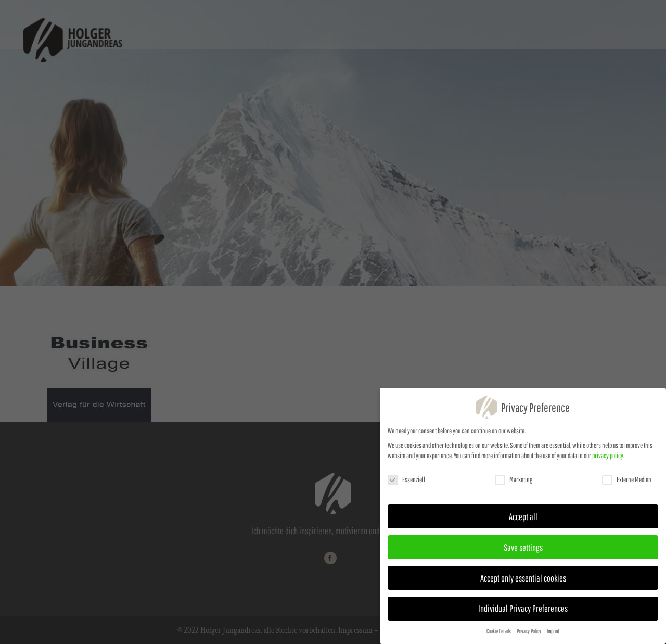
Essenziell (406, 483)
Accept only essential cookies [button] (523, 581)
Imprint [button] (553, 635)
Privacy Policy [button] (529, 635)
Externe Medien (627, 483)
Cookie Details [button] (499, 635)
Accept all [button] (523, 520)
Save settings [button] (523, 550)
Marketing (514, 483)
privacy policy (608, 459)
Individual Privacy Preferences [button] (523, 612)
